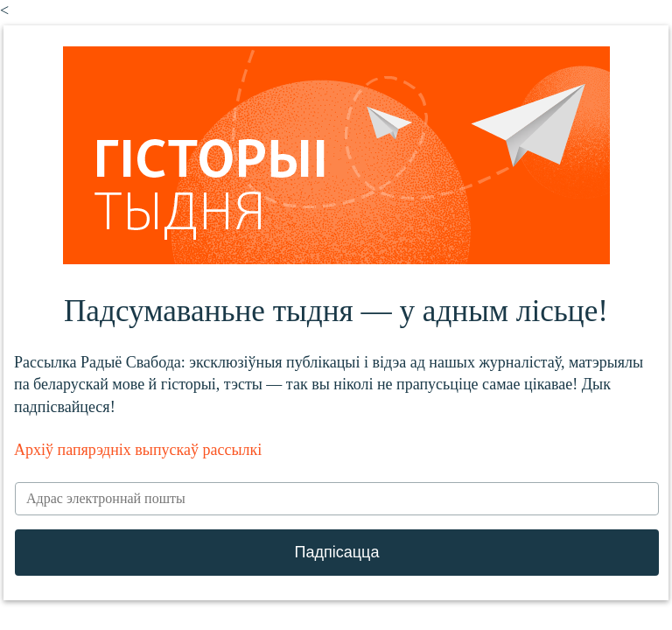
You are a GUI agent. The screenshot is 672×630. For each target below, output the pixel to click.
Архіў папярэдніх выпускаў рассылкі (138, 450)
